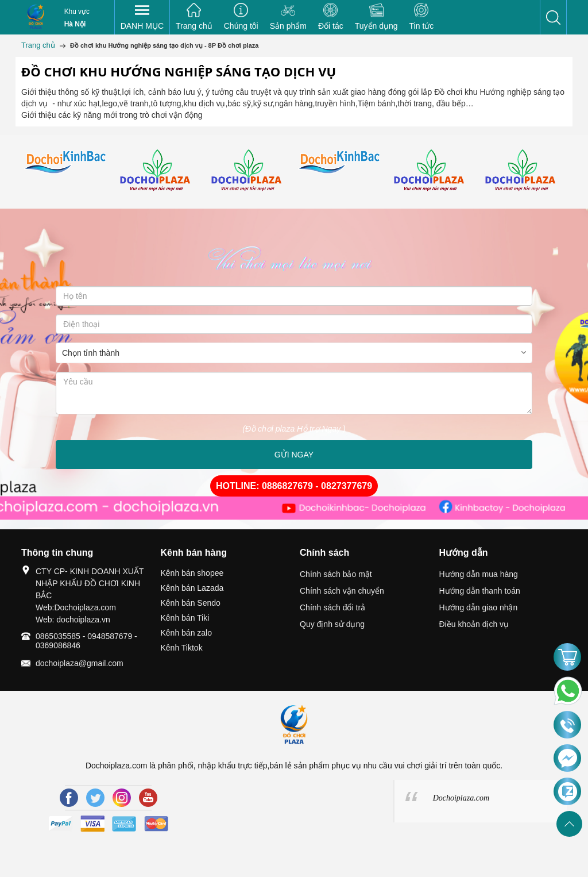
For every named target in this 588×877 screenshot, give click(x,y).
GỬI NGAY (294, 455)
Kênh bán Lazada (192, 588)
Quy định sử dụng (332, 624)
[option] (67, 163)
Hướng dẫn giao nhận (479, 607)
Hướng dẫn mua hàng (479, 574)
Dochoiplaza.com (461, 798)
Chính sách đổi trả (332, 607)
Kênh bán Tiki (185, 618)
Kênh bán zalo (187, 633)
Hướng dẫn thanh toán (480, 591)
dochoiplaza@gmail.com (80, 663)
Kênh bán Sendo (191, 603)
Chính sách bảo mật (336, 574)
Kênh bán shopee (192, 573)
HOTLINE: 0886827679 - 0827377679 (294, 486)
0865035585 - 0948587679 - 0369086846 (86, 641)
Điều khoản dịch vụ (474, 624)
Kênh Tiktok (182, 648)
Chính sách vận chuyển (342, 591)
